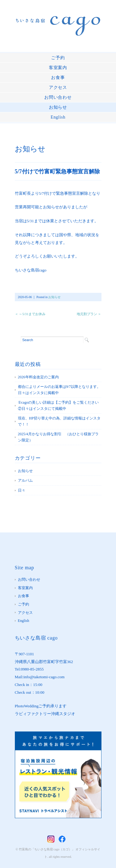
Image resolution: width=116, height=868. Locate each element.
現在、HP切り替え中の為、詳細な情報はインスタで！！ (59, 421)
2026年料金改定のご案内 (38, 377)
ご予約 (58, 58)
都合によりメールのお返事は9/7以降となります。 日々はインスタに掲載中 (60, 390)
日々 (22, 490)
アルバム (25, 480)
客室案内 (58, 68)
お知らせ (58, 107)
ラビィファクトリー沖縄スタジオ (45, 714)
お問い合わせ (58, 97)
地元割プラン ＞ (89, 314)
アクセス (58, 87)
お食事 (58, 78)
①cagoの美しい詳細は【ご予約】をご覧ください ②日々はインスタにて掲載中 (60, 406)
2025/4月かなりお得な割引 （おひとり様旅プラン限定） (58, 437)
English (58, 117)
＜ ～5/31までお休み (30, 314)
